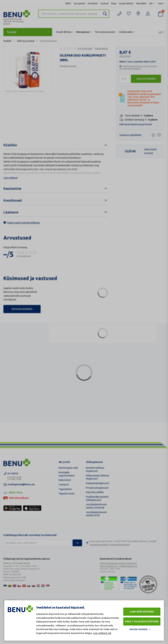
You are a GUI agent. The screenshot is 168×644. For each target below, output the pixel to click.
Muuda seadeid (139, 629)
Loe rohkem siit (102, 633)
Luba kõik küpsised (142, 612)
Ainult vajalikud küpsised (142, 621)
